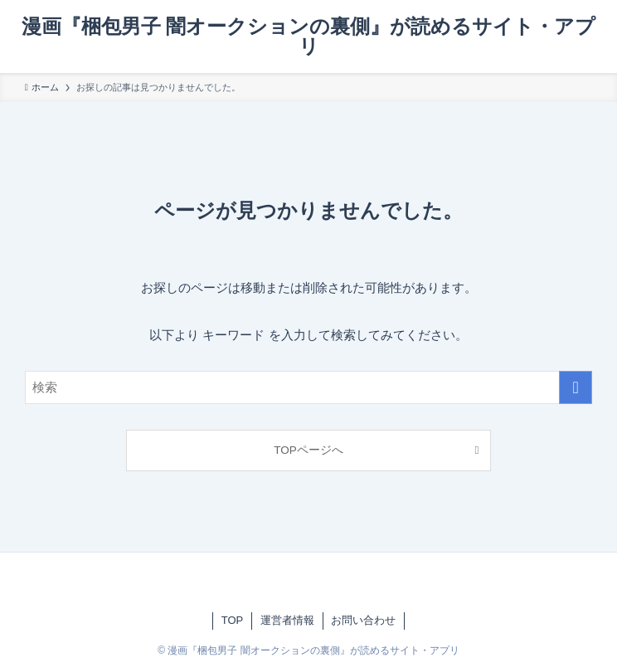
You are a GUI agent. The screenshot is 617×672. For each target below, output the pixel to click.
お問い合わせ (363, 620)
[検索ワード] (309, 387)
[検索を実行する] (576, 387)
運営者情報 (287, 620)
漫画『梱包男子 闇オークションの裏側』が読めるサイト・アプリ (309, 37)
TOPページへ (308, 450)
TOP (233, 620)
